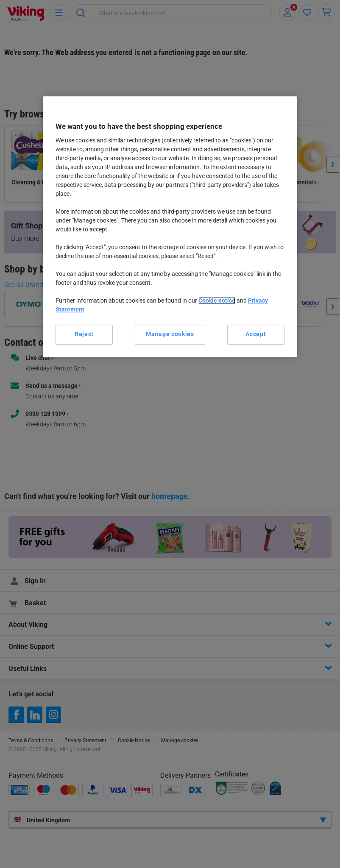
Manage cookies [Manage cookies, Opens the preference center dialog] (170, 334)
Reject (84, 334)
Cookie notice (217, 300)
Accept (256, 334)
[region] (170, 226)
